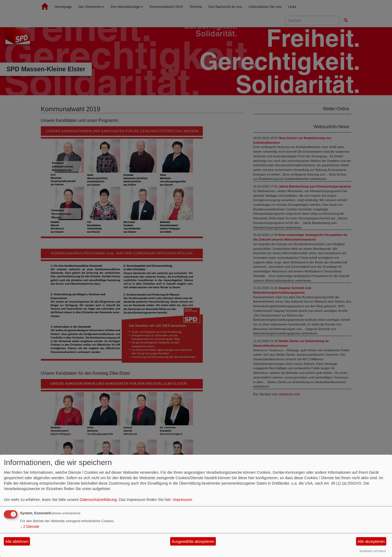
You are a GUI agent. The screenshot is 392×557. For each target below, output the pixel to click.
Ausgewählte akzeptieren (193, 541)
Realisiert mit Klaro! (373, 551)
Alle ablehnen (17, 541)
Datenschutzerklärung (98, 500)
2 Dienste (30, 527)
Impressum (183, 500)
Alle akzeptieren (371, 541)
